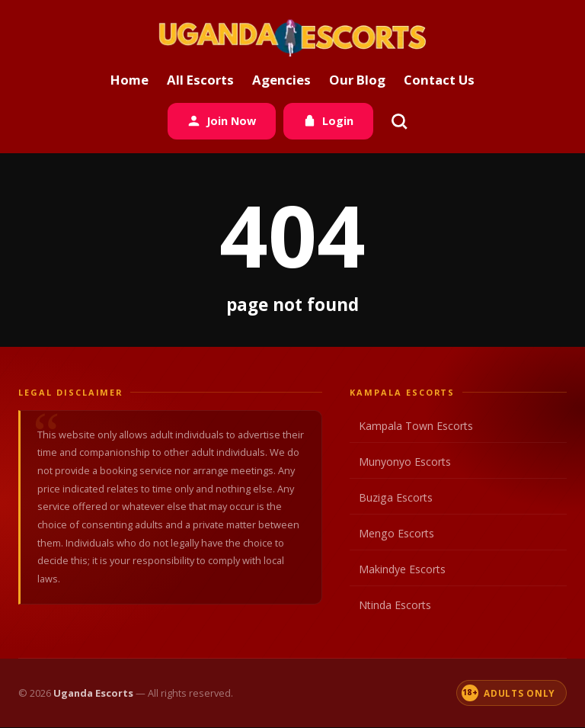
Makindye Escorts (457, 569)
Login (328, 121)
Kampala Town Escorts (457, 426)
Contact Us (439, 80)
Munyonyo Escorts (457, 462)
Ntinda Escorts (457, 605)
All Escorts (200, 80)
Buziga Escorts (457, 498)
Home (129, 80)
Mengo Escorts (457, 534)
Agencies (281, 80)
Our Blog (357, 80)
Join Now (222, 121)
